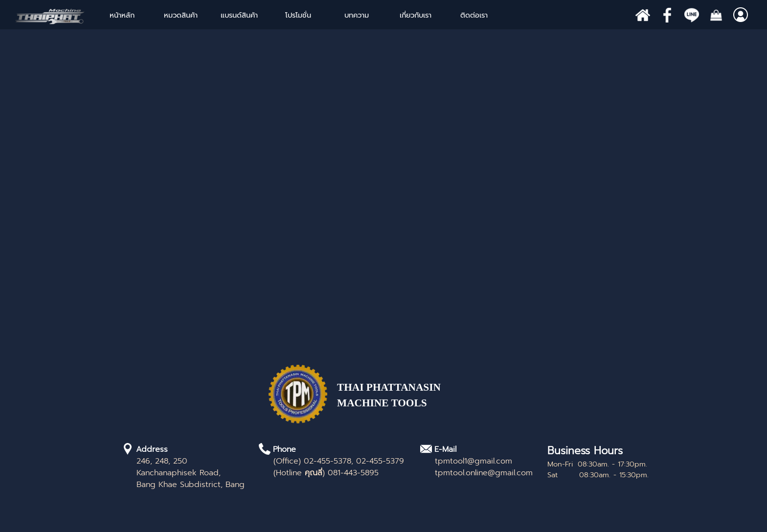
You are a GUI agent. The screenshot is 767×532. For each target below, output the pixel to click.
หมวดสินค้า (181, 15)
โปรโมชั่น (298, 15)
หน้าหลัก (122, 15)
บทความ (357, 15)
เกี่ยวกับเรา (416, 15)
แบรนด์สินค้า (239, 15)
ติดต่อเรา (474, 15)
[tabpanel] (408, 400)
